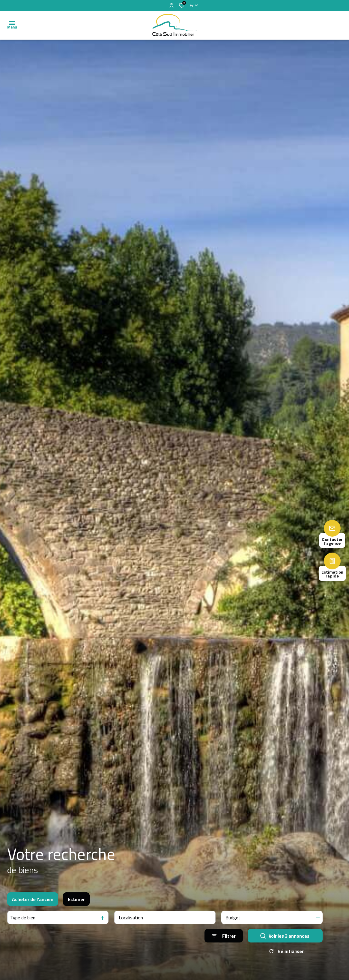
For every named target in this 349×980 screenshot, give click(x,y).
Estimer (76, 899)
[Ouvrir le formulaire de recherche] (224, 936)
